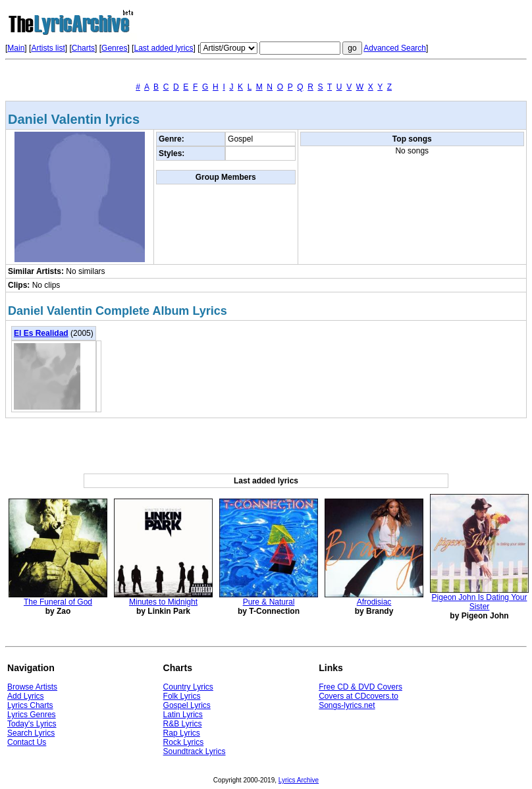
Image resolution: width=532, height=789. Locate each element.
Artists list (48, 48)
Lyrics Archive (299, 780)
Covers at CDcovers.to (359, 696)
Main (16, 48)
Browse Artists (32, 687)
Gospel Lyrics (187, 705)
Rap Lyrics (182, 733)
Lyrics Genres (32, 715)
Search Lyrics (31, 733)
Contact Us (27, 742)
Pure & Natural (269, 602)
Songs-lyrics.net (347, 705)
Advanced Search (395, 48)
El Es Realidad (41, 333)
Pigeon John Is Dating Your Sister (480, 602)
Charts (83, 48)
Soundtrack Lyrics (195, 751)
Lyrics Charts (30, 705)
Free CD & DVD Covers (360, 687)
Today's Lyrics (32, 724)
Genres (114, 48)
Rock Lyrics (184, 742)
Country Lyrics (188, 687)
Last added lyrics (163, 48)
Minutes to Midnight (163, 602)
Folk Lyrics (182, 696)
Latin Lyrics (183, 715)
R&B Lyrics (183, 724)
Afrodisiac (374, 602)
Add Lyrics (26, 696)
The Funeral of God (58, 602)
